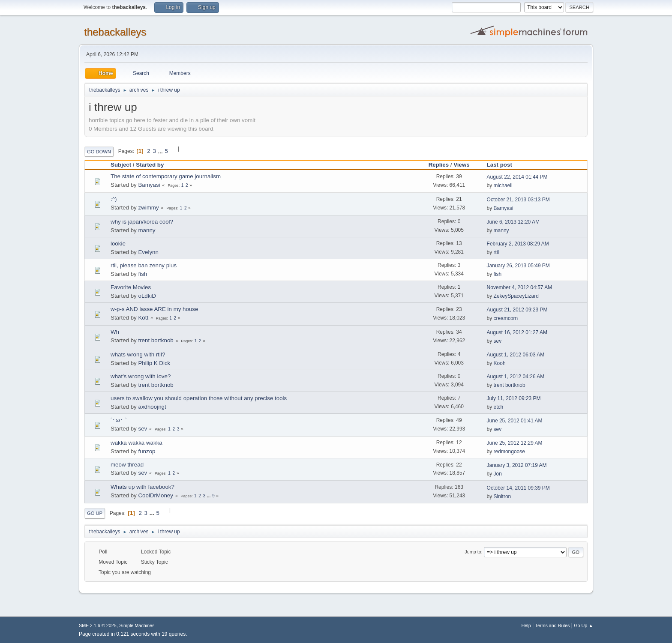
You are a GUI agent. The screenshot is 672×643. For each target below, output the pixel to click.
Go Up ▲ (583, 625)
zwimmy (148, 208)
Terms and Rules (553, 625)
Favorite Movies (131, 287)
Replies (439, 165)
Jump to (473, 552)
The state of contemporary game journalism (166, 176)
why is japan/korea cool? (142, 222)
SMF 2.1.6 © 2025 (98, 625)
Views (462, 165)
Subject (121, 165)
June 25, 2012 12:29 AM (515, 443)
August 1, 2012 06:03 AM (516, 355)
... (161, 151)
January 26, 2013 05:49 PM (518, 266)
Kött (143, 318)
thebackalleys (115, 32)
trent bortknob (156, 340)
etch (499, 407)
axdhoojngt (152, 407)
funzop (147, 451)
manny (147, 230)
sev (498, 341)
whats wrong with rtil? (138, 354)
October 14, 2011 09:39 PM (518, 488)
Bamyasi (149, 185)
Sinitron (502, 496)
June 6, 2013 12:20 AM (513, 222)
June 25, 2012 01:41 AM (515, 421)
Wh (115, 332)
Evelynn (148, 252)
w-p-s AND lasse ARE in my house (154, 309)
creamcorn (506, 318)
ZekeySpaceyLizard (516, 296)
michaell (503, 185)
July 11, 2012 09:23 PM (514, 398)
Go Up (95, 513)
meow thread (127, 465)
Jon (498, 474)
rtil (496, 252)
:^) (114, 199)
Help (526, 625)
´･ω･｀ (120, 420)
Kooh (500, 363)
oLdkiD (147, 296)
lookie (118, 244)
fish (142, 274)
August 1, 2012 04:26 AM (516, 377)
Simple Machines (137, 625)
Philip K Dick (154, 363)
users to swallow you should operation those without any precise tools (199, 398)
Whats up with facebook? (142, 487)
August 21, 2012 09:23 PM (517, 310)
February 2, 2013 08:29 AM (518, 244)
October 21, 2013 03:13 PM (518, 200)
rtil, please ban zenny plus (144, 265)
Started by (150, 165)
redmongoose (509, 452)
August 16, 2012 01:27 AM (517, 332)
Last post (503, 165)
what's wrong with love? (141, 376)
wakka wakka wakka (136, 443)
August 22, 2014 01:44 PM (517, 177)
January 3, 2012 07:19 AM (517, 465)
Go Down (99, 152)
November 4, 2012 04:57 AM (520, 287)
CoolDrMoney (155, 495)
